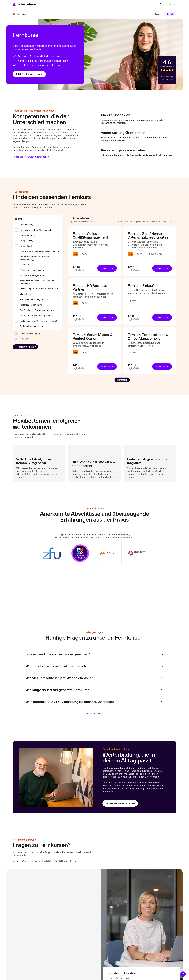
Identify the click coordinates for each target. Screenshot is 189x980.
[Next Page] (122, 380)
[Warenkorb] (163, 5)
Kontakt (170, 14)
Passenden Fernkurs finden (120, 803)
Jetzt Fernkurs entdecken (29, 74)
